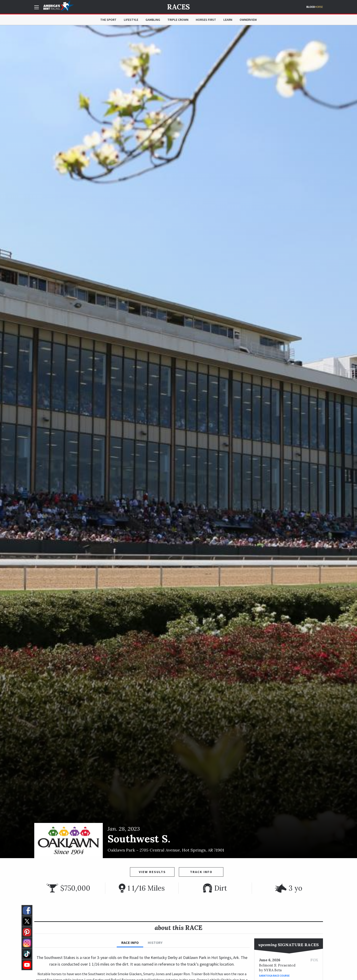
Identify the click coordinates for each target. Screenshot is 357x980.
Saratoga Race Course (274, 976)
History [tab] (155, 943)
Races (178, 7)
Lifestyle (131, 20)
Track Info (201, 872)
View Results (152, 872)
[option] (178, 442)
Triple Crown (178, 20)
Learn (228, 20)
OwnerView (248, 20)
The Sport (108, 20)
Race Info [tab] (130, 943)
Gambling (153, 20)
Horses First (206, 20)
